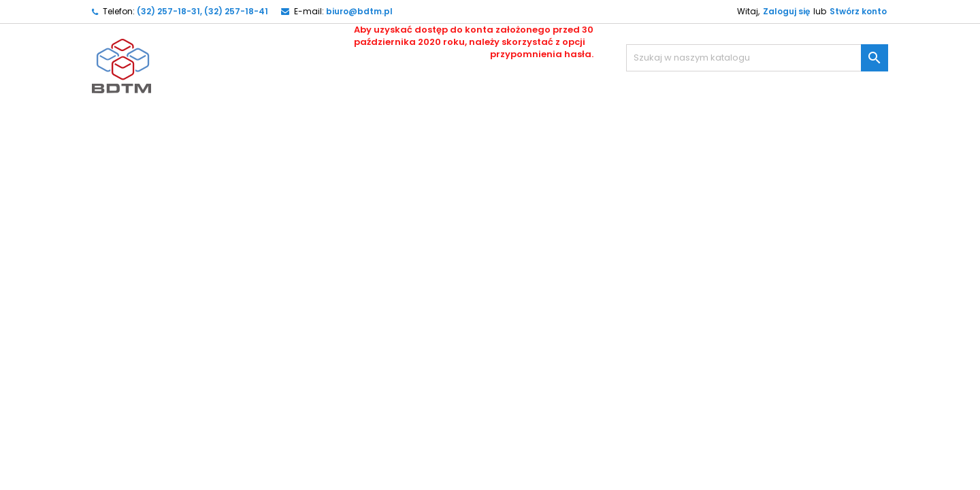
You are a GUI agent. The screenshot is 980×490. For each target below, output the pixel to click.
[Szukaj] (757, 58)
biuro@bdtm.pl (359, 11)
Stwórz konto (858, 11)
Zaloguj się (786, 11)
